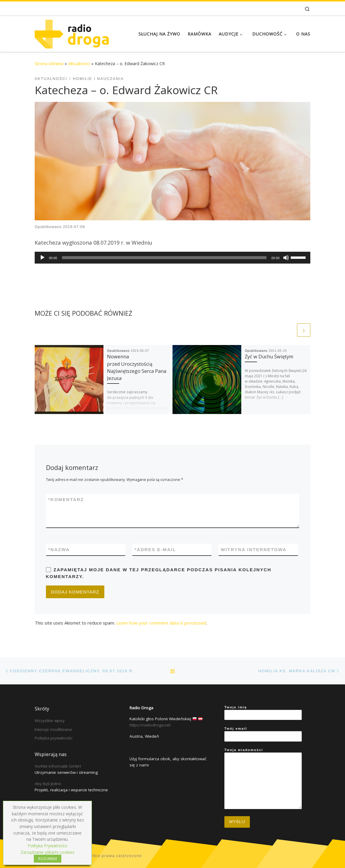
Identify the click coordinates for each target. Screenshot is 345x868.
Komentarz (66, 499)
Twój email (263, 734)
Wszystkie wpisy (50, 721)
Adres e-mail (155, 549)
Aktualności (79, 64)
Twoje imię (263, 713)
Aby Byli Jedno (48, 784)
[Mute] (286, 258)
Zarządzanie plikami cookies (47, 852)
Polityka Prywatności (47, 846)
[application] (172, 258)
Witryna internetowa (254, 549)
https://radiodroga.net (150, 725)
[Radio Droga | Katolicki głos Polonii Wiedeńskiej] (72, 33)
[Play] (42, 258)
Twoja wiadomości (263, 779)
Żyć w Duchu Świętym (269, 357)
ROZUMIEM (48, 859)
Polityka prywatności (53, 738)
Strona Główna (49, 64)
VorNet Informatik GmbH (58, 766)
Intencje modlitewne (53, 729)
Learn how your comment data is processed (161, 623)
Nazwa (59, 549)
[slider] (164, 258)
